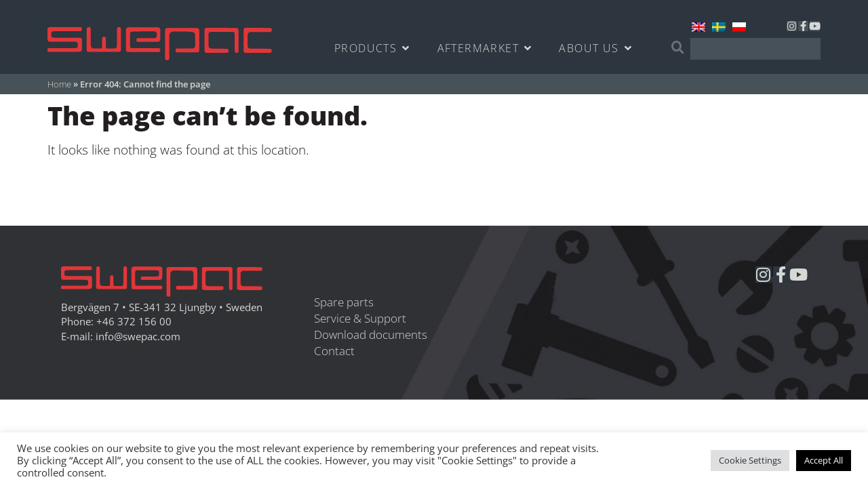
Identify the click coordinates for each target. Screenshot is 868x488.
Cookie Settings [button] (750, 460)
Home (59, 84)
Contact (334, 351)
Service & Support (360, 318)
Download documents (371, 334)
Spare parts (344, 302)
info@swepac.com (138, 337)
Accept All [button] (824, 460)
